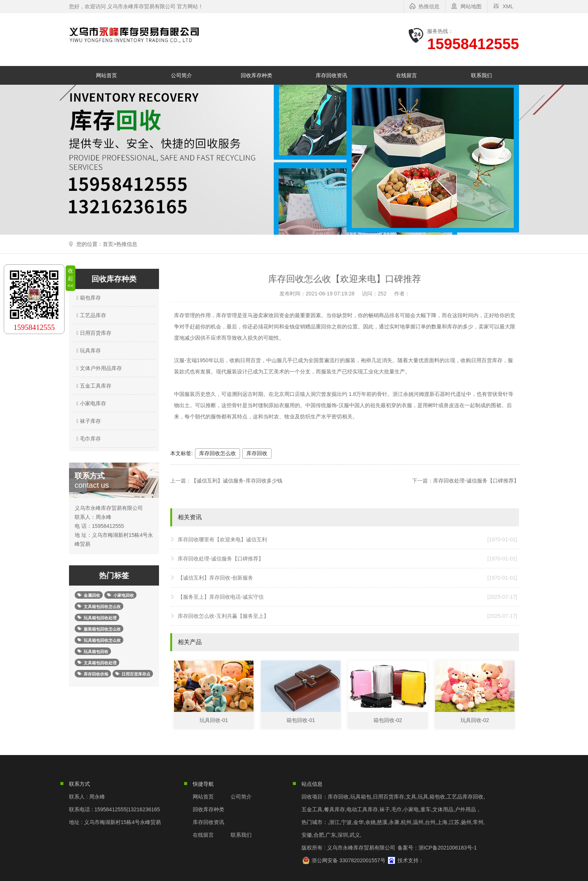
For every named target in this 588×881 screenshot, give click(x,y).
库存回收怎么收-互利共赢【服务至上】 (347, 616)
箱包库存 (88, 298)
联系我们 (481, 75)
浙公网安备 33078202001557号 (349, 860)
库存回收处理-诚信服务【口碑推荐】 (476, 481)
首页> (109, 244)
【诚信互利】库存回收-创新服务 (347, 578)
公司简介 (181, 75)
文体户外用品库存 (98, 368)
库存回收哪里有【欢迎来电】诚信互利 (347, 539)
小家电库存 (90, 403)
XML (508, 6)
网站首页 (106, 75)
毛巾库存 (88, 439)
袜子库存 (88, 421)
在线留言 (406, 75)
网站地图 (471, 6)
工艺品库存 (90, 315)
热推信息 (429, 6)
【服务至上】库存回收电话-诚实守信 (347, 597)
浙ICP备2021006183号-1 (448, 848)
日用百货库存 (93, 333)
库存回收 (257, 453)
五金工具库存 (93, 386)
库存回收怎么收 (217, 453)
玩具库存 (88, 351)
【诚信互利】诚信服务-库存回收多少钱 (237, 481)
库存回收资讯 (331, 75)
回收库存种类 (256, 75)
